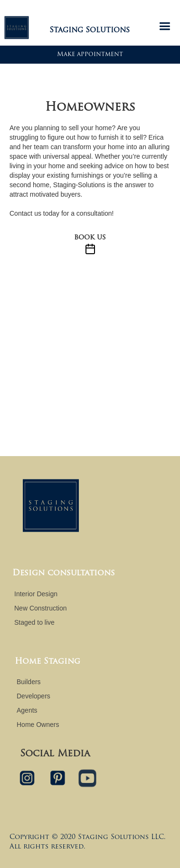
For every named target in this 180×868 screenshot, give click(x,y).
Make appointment (90, 54)
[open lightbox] (90, 76)
